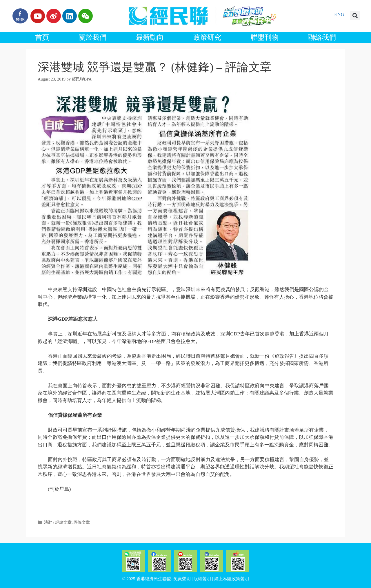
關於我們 (92, 37)
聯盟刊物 (265, 37)
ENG (339, 14)
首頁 (42, 37)
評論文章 (82, 522)
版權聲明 (202, 579)
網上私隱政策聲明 (232, 579)
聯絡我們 (322, 37)
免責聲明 (182, 579)
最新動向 (150, 37)
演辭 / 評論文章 (58, 522)
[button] (355, 15)
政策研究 (207, 37)
